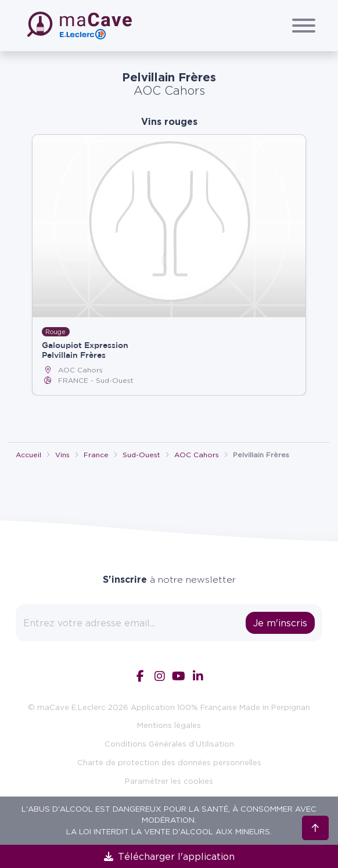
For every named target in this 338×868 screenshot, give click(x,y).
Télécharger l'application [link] (169, 856)
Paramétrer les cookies (169, 781)
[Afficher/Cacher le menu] (304, 26)
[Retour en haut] (315, 828)
